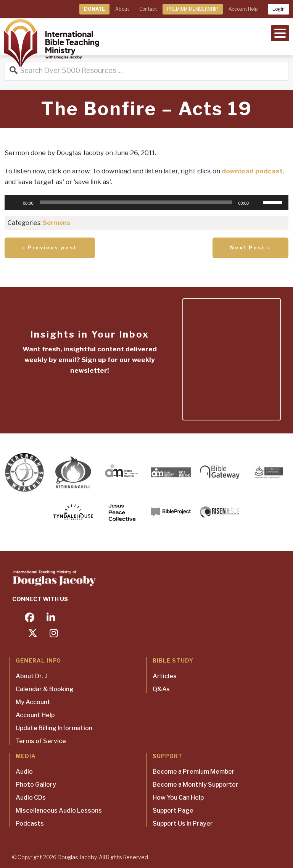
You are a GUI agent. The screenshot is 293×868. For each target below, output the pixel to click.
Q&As (161, 689)
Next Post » (250, 247)
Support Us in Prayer (183, 824)
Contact (148, 9)
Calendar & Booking (45, 689)
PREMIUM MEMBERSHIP (193, 9)
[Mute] (257, 202)
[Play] (14, 202)
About (122, 9)
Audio (24, 772)
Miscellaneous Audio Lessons (59, 811)
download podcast (252, 171)
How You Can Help (178, 798)
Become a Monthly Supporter (196, 785)
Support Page (173, 811)
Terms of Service (41, 741)
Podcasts (30, 824)
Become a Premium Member (194, 772)
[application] (146, 202)
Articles (165, 676)
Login (279, 9)
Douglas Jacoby (77, 857)
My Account (33, 702)
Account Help (243, 9)
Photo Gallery (36, 785)
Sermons (56, 223)
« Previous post (50, 247)
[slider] (136, 202)
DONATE (94, 9)
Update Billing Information (54, 728)
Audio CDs (31, 798)
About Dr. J (31, 676)
